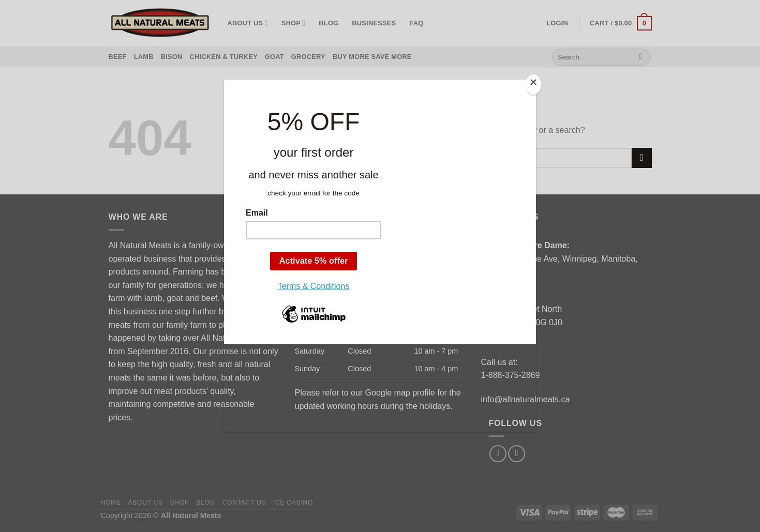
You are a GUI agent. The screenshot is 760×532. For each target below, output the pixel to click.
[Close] (533, 85)
